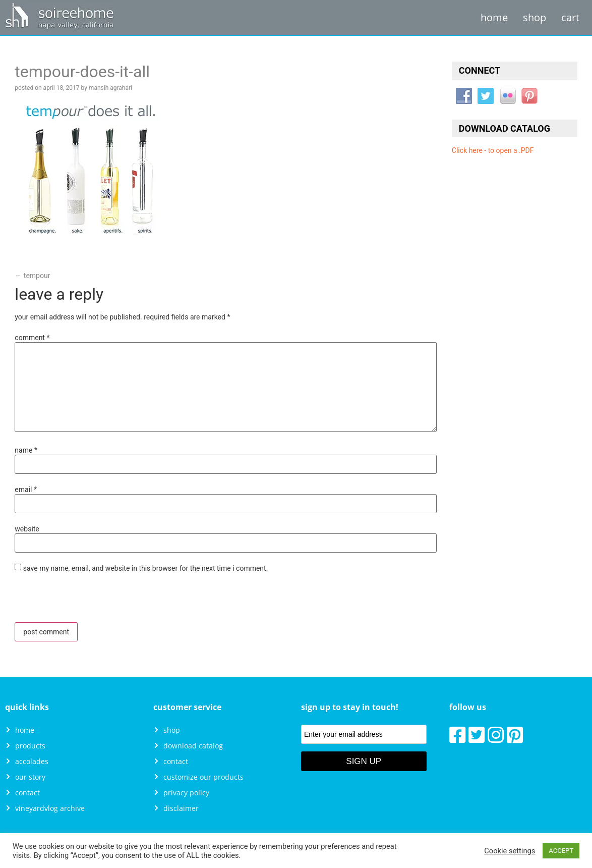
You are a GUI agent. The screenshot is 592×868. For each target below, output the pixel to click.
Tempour (32, 276)
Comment (32, 338)
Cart (570, 17)
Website (27, 529)
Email (26, 490)
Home (494, 17)
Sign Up (364, 761)
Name (26, 450)
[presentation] (84, 601)
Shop (535, 17)
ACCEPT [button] (561, 851)
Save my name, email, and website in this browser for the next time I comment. (146, 568)
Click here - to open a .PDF (493, 150)
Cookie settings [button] (510, 851)
